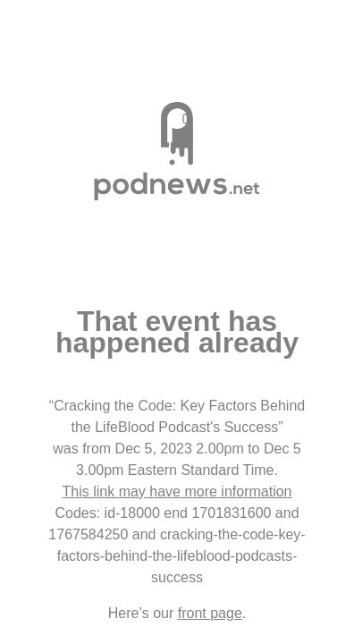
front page (210, 613)
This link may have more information (177, 491)
